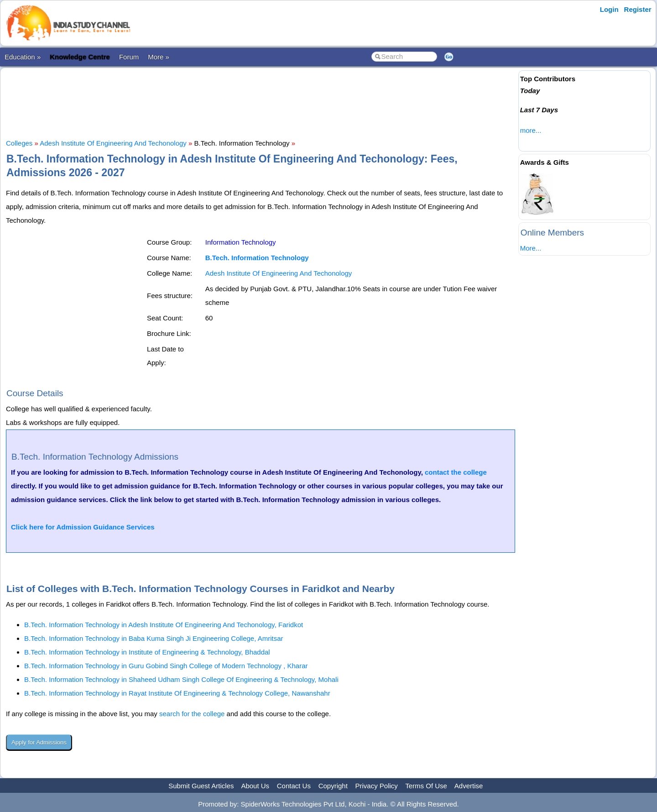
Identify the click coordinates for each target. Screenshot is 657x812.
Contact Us (294, 786)
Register (638, 9)
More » (159, 57)
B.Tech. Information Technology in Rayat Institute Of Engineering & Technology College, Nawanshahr (177, 693)
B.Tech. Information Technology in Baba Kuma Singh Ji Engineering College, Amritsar (154, 638)
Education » (23, 57)
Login (609, 9)
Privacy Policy (377, 786)
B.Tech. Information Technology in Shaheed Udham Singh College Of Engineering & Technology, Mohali (181, 679)
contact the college (456, 472)
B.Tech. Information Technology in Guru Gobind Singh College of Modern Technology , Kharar (166, 666)
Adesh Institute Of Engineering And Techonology (113, 143)
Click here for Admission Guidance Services (83, 527)
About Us (255, 786)
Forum (129, 57)
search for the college (192, 714)
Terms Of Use (426, 786)
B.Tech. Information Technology (257, 258)
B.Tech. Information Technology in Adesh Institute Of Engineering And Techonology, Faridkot (164, 625)
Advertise (469, 786)
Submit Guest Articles (201, 786)
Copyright (333, 786)
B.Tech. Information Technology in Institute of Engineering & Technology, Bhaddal (147, 652)
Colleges (19, 143)
